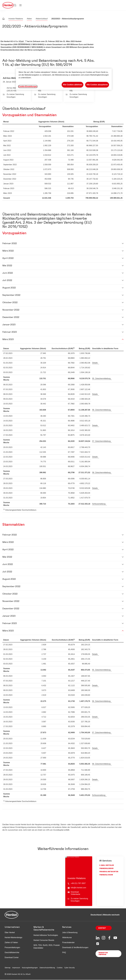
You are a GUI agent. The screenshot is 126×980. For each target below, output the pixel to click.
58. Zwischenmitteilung (101, 473)
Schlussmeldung (99, 504)
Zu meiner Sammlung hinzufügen (13, 96)
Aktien (29, 19)
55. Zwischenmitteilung (101, 378)
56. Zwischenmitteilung (101, 410)
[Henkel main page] (8, 5)
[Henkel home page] (4, 19)
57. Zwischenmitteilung (101, 441)
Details (95, 363)
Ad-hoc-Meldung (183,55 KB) (14, 89)
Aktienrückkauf (42, 19)
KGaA (21, 41)
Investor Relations (16, 19)
